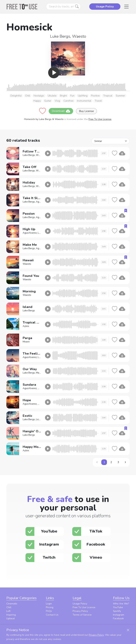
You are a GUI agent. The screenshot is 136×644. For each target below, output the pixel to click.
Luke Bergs (60, 36)
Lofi (8, 611)
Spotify (117, 611)
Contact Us (52, 615)
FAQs (49, 611)
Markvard (41, 373)
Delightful (16, 96)
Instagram (119, 615)
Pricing (50, 607)
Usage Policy (80, 604)
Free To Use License (100, 119)
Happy (37, 101)
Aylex (26, 326)
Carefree (69, 101)
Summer (120, 96)
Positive (95, 96)
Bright (63, 96)
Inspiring (11, 615)
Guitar (48, 101)
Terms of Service (82, 615)
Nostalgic (39, 96)
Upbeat (11, 618)
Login (49, 604)
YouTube (118, 607)
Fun (72, 96)
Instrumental (84, 101)
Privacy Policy (80, 611)
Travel (98, 101)
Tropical (108, 96)
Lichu (39, 419)
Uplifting (83, 96)
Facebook (118, 618)
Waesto (79, 36)
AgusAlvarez (30, 233)
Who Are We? (121, 604)
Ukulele (52, 96)
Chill (28, 96)
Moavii (26, 342)
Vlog (57, 101)
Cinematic (12, 604)
